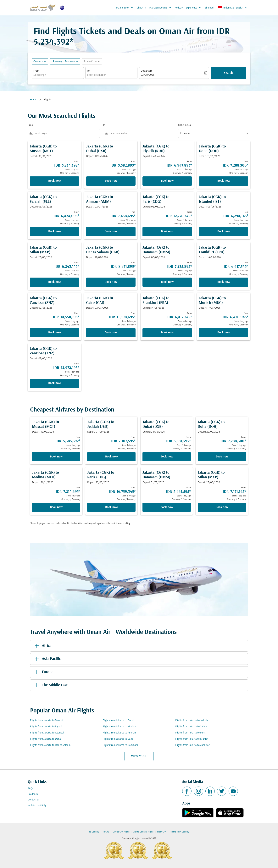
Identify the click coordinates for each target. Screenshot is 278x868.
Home (33, 100)
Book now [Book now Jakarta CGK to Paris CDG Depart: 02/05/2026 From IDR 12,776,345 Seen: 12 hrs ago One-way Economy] (167, 231)
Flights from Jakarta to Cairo (118, 739)
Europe (43, 672)
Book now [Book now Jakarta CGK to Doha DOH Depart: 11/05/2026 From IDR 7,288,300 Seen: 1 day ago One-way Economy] (224, 181)
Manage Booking (161, 8)
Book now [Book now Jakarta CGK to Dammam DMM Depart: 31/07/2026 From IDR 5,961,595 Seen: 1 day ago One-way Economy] (167, 507)
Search (228, 73)
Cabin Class (184, 125)
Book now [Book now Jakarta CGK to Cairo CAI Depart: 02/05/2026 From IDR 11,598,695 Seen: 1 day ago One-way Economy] (111, 333)
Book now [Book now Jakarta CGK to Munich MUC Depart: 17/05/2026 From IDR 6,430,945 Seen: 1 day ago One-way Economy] (224, 333)
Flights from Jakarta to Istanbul (47, 733)
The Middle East (50, 685)
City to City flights (121, 832)
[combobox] (58, 75)
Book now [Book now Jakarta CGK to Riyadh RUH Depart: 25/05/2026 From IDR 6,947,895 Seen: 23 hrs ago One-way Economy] (167, 181)
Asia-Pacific (47, 659)
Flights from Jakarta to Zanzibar (192, 745)
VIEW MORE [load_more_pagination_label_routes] (139, 756)
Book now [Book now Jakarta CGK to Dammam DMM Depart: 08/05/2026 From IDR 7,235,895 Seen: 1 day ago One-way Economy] (167, 282)
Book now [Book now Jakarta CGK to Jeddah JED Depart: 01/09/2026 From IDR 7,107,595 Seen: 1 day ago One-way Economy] (111, 457)
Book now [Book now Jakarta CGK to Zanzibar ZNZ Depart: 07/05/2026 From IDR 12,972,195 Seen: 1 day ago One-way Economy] (55, 383)
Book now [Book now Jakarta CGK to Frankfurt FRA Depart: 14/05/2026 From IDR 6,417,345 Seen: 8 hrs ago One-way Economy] (167, 333)
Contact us (34, 800)
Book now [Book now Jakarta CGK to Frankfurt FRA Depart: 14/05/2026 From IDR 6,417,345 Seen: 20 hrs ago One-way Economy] (224, 282)
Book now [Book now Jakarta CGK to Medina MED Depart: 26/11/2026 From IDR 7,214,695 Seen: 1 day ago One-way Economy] (56, 507)
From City (162, 832)
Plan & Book (126, 8)
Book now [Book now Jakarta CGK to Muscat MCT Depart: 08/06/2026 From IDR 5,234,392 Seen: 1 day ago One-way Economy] (55, 181)
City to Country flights (143, 832)
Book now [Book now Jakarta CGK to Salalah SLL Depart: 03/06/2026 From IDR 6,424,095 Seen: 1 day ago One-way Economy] (55, 231)
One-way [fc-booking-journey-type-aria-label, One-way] (38, 61)
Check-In (141, 8)
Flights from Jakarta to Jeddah (192, 720)
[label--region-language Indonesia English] (233, 8)
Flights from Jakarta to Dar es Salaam (50, 745)
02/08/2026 (148, 75)
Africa (42, 646)
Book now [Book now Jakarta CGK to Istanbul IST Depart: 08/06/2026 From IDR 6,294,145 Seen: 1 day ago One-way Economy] (224, 231)
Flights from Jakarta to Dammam (120, 745)
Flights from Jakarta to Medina (119, 727)
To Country (94, 832)
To (88, 71)
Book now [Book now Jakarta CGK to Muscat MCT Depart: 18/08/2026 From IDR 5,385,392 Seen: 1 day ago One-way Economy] (56, 457)
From (36, 71)
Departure (147, 71)
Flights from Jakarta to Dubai (118, 720)
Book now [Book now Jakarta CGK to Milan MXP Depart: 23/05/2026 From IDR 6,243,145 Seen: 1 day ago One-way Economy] (55, 282)
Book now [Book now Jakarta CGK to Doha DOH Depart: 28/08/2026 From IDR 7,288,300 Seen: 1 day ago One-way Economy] (222, 457)
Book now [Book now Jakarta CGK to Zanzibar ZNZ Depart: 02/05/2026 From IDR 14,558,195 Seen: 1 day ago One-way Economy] (55, 333)
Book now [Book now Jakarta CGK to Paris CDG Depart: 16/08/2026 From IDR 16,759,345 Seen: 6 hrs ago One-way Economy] (111, 507)
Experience (195, 8)
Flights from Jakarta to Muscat (47, 720)
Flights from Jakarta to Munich (192, 739)
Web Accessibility (37, 805)
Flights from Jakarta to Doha (45, 739)
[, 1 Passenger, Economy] (63, 61)
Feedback (33, 794)
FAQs (31, 789)
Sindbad (209, 8)
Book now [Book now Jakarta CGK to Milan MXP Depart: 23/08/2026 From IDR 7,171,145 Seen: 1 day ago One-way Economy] (222, 507)
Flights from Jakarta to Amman (119, 733)
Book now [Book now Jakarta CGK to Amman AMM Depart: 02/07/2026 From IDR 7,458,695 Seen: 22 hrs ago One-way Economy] (111, 231)
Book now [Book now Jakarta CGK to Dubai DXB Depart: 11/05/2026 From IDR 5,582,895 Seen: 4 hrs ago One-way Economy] (111, 181)
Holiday (179, 8)
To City (106, 832)
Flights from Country (179, 832)
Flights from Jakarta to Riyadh (46, 727)
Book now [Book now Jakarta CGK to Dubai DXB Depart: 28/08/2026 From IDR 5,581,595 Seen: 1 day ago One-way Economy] (167, 457)
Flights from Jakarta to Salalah (192, 727)
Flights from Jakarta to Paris (190, 733)
